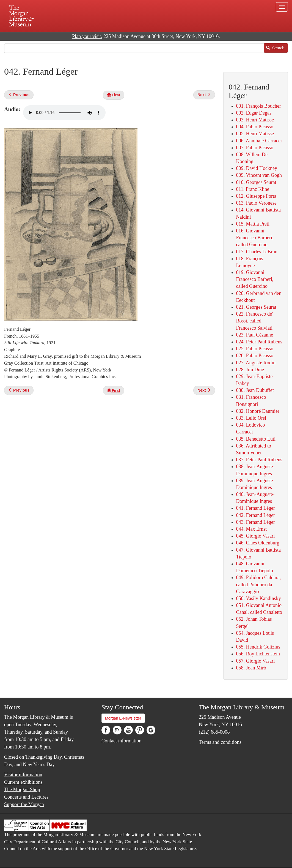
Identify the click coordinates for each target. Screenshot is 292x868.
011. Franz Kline (253, 189)
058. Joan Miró (251, 668)
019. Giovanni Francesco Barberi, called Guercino (255, 279)
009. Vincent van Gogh (259, 175)
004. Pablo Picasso (255, 127)
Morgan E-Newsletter (123, 718)
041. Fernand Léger (256, 508)
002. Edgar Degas (254, 113)
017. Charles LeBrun (257, 252)
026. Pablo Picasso (255, 356)
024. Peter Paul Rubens (259, 342)
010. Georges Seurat (256, 182)
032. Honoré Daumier (258, 411)
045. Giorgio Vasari (256, 536)
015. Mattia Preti (253, 224)
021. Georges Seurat (256, 307)
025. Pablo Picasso (255, 349)
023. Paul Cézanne (255, 335)
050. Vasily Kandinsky (259, 598)
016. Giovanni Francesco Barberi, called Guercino (255, 238)
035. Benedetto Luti (256, 439)
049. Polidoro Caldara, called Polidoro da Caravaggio (259, 584)
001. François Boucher (259, 106)
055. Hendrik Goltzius (258, 647)
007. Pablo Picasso (255, 148)
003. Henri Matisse (255, 120)
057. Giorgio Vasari (256, 661)
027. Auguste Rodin (256, 363)
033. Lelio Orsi (251, 418)
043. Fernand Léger (256, 522)
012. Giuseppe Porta (256, 196)
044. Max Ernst (252, 529)
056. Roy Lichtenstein (258, 654)
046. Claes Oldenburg (258, 543)
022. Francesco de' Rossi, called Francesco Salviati (255, 321)
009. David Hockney (257, 168)
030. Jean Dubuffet (255, 390)
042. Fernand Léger (256, 515)
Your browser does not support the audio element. (64, 113)
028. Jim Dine (250, 370)
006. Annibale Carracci (259, 141)
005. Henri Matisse (255, 134)
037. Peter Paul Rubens (259, 460)
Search (275, 48)
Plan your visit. (87, 36)
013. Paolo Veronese (256, 203)
